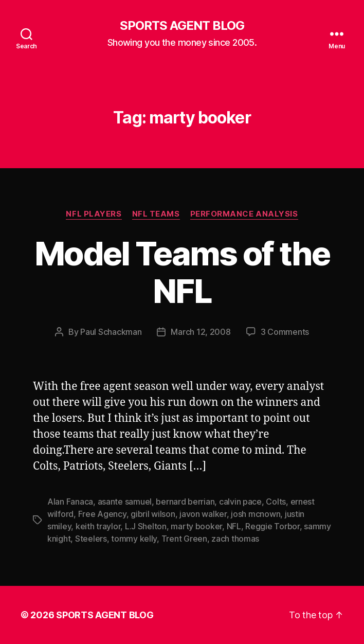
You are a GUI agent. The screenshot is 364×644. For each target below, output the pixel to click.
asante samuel (125, 502)
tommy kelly (134, 539)
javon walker (203, 514)
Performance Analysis (244, 214)
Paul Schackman (111, 332)
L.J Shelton (146, 526)
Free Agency (102, 514)
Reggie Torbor (272, 526)
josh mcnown (256, 514)
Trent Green (184, 539)
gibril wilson (153, 514)
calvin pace (240, 502)
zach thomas (235, 539)
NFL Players (94, 214)
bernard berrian (185, 502)
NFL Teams (156, 214)
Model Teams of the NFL (182, 272)
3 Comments (285, 332)
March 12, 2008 (201, 332)
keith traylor (98, 526)
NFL (234, 526)
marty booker (196, 526)
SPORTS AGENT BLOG (182, 26)
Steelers (91, 539)
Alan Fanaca (70, 502)
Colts (276, 502)
